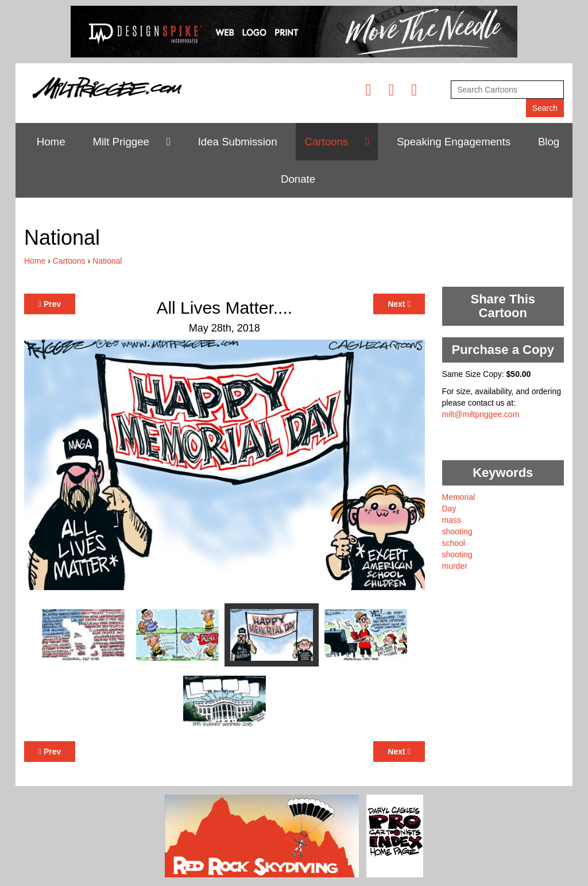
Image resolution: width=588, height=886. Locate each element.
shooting (457, 531)
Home (51, 142)
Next (399, 304)
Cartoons (326, 142)
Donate (298, 179)
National (107, 261)
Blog (549, 142)
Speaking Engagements (454, 142)
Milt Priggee (121, 142)
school (454, 543)
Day (449, 509)
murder (455, 566)
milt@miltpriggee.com (481, 414)
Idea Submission (238, 142)
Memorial (459, 497)
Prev (50, 304)
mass (452, 520)
